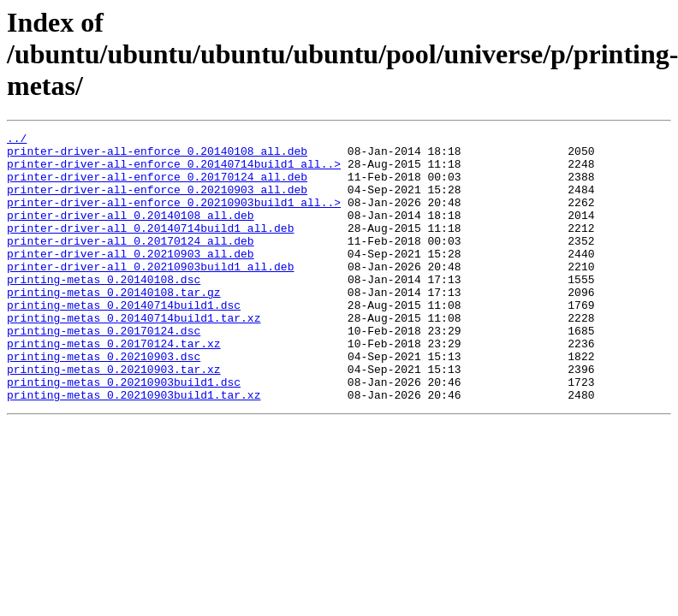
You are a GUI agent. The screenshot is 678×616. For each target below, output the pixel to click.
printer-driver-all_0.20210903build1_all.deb (150, 294)
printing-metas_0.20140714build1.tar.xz (134, 356)
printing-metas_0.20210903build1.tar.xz (134, 448)
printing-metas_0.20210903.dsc (104, 402)
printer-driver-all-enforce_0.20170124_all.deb (157, 187)
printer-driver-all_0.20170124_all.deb (131, 264)
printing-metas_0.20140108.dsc (104, 310)
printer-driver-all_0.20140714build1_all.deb (150, 248)
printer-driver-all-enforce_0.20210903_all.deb (157, 202)
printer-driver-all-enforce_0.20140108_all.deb (157, 156)
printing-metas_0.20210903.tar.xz (114, 418)
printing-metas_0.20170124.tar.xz (114, 387)
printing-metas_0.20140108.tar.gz (114, 325)
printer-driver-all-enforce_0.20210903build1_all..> (174, 217)
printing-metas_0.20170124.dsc (104, 371)
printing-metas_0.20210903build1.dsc (124, 433)
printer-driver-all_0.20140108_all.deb (131, 233)
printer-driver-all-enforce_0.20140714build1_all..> (174, 171)
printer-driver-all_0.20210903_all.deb (131, 279)
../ (17, 140)
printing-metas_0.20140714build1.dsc (124, 341)
